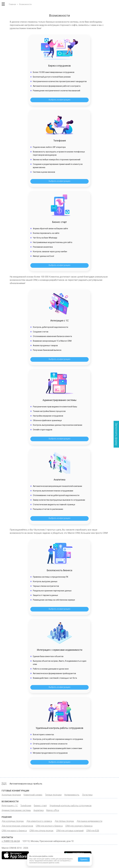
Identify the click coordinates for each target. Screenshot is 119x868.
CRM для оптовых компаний (70, 831)
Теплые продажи (53, 795)
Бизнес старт (40, 806)
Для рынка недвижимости (89, 821)
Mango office (53, 810)
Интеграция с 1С (10, 806)
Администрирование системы (16, 810)
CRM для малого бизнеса (14, 831)
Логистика (87, 795)
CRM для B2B (93, 831)
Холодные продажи (11, 795)
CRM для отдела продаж (41, 831)
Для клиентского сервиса (39, 821)
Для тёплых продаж (64, 821)
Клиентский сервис (33, 795)
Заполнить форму (116, 434)
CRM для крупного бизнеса (49, 826)
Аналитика (39, 810)
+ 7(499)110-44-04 (11, 841)
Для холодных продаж (13, 821)
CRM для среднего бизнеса (79, 826)
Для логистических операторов (17, 826)
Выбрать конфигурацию (60, 100)
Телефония (26, 806)
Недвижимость (72, 795)
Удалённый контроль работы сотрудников (70, 806)
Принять (84, 859)
